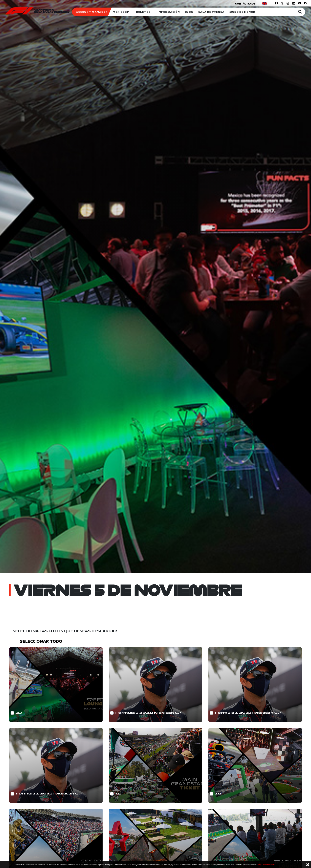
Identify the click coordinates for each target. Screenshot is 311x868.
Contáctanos (245, 4)
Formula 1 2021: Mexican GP (148, 713)
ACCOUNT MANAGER (92, 12)
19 (118, 794)
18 (218, 794)
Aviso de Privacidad (266, 865)
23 (19, 713)
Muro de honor (242, 12)
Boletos (143, 12)
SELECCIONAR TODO (41, 641)
